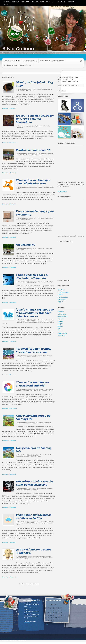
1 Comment (12, 108)
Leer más (5, 108)
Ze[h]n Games (62, 302)
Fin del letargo (26, 245)
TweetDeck (50, 523)
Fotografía (19, 558)
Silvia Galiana (18, 49)
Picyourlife (19, 322)
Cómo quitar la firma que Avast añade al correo (33, 182)
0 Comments (12, 143)
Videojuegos (25, 1)
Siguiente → (34, 584)
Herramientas (25, 321)
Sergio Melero (22, 126)
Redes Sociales (33, 322)
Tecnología (35, 1)
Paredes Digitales (63, 297)
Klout (38, 321)
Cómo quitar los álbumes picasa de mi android (33, 384)
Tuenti (48, 322)
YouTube (5, 323)
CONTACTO (27, 623)
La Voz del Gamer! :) (30, 61)
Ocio (54, 1)
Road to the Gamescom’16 (33, 150)
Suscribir (61, 91)
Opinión (47, 218)
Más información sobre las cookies (52, 61)
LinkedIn (42, 321)
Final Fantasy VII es (64, 292)
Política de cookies (10, 65)
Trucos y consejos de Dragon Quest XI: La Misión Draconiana (35, 119)
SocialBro (32, 523)
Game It (60, 295)
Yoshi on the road (26, 65)
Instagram (33, 321)
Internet (40, 187)
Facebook (52, 320)
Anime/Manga (41, 89)
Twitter (52, 322)
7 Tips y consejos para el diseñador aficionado (32, 277)
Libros (25, 490)
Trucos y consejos (48, 187)
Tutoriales (19, 188)
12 (28, 584)
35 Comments (13, 408)
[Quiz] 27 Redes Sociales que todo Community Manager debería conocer (35, 313)
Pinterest (25, 322)
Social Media (42, 322)
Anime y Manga (45, 1)
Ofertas (6, 4)
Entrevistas (16, 1)
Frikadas (23, 90)
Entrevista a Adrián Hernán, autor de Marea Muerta (35, 483)
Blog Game (61, 290)
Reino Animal (61, 1)
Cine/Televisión (48, 488)
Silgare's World (62, 192)
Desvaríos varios (44, 248)
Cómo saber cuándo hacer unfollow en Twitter (34, 517)
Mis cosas (71, 1)
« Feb (46, 624)
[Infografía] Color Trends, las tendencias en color (33, 350)
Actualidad (7, 1)
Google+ (18, 321)
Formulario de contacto (12, 61)
